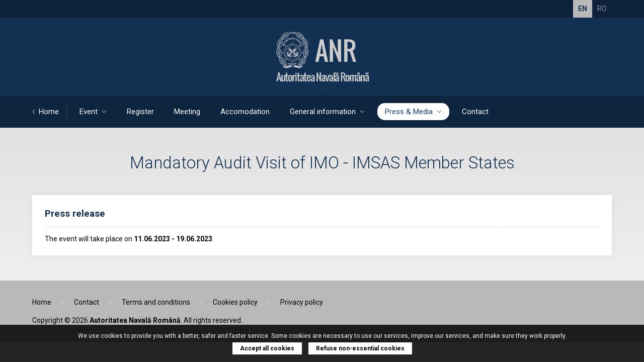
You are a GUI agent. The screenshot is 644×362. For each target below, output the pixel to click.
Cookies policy (235, 302)
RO (602, 9)
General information (327, 112)
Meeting (187, 112)
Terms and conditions (156, 302)
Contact (475, 112)
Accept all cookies (267, 348)
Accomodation (245, 112)
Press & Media (413, 112)
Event (93, 112)
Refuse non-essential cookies (360, 348)
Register (140, 112)
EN (583, 9)
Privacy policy (302, 302)
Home (46, 112)
